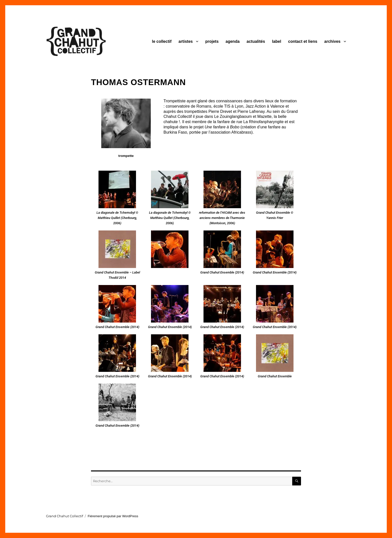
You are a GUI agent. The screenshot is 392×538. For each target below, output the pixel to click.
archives (332, 41)
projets (212, 41)
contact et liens (303, 41)
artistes (186, 41)
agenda (232, 41)
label (276, 41)
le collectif (162, 41)
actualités (256, 41)
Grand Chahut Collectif (64, 516)
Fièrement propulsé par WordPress (113, 516)
